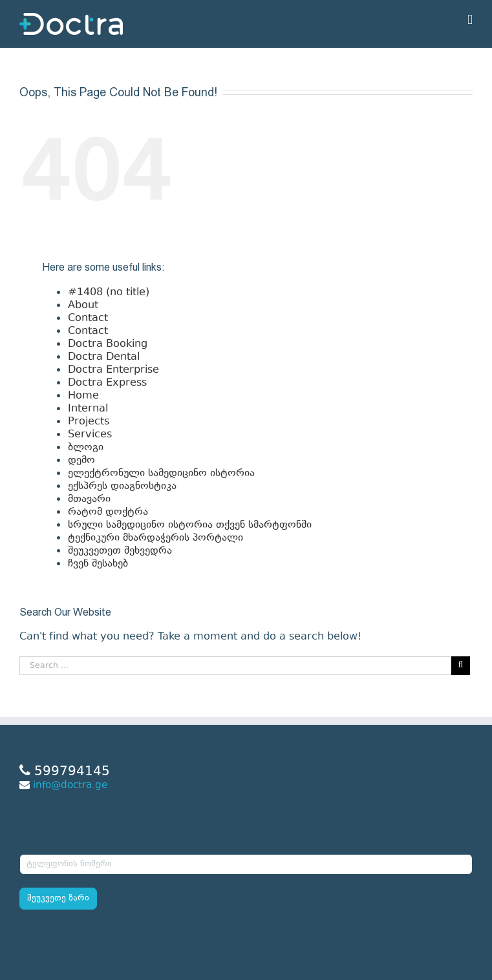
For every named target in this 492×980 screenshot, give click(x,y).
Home (83, 396)
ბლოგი (86, 448)
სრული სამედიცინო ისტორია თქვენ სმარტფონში (190, 525)
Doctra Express (107, 383)
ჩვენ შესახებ (98, 564)
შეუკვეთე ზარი (58, 899)
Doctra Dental (104, 357)
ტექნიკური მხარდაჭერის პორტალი (155, 538)
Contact (88, 318)
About (83, 306)
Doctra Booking (108, 344)
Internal (88, 409)
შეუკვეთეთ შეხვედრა (120, 551)
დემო (81, 461)
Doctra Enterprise (113, 370)
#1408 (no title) (109, 293)
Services (90, 435)
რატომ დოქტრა (108, 512)
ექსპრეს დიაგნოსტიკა (122, 486)
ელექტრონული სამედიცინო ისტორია (161, 474)
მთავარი (89, 499)
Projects (89, 422)
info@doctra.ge (70, 786)
